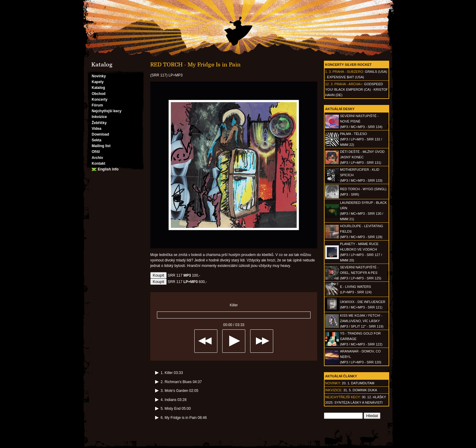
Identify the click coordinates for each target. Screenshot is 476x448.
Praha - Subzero (348, 72)
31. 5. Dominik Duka (360, 390)
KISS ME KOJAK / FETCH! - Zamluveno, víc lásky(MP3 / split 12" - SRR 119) (362, 321)
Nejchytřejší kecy (107, 111)
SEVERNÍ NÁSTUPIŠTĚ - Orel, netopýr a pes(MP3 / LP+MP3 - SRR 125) (361, 273)
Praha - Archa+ (348, 84)
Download (100, 134)
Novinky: (333, 383)
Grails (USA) (376, 72)
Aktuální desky (340, 109)
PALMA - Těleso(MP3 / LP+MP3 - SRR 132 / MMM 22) (361, 139)
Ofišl (96, 152)
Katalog (98, 88)
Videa (97, 129)
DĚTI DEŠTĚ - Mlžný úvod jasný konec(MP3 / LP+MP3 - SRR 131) (362, 157)
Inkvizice (99, 117)
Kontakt (99, 163)
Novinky (99, 76)
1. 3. (328, 72)
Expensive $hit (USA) (345, 77)
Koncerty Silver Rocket (348, 65)
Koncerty (100, 99)
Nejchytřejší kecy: (343, 397)
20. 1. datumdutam (358, 383)
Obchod (99, 94)
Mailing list (101, 146)
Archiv (97, 158)
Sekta (97, 140)
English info (108, 169)
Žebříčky (99, 123)
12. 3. (329, 84)
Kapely (98, 82)
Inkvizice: (334, 390)
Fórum (97, 105)
